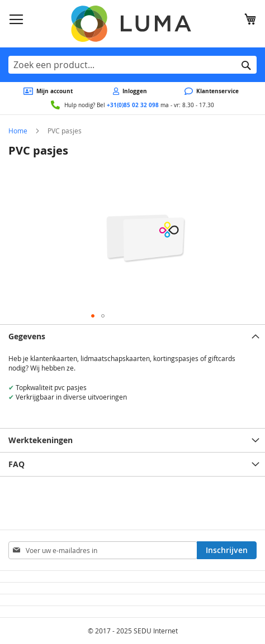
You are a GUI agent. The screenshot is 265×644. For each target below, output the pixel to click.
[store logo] (132, 24)
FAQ (16, 464)
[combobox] (132, 65)
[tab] (132, 336)
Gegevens (27, 336)
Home (18, 131)
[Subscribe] (227, 550)
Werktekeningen (41, 440)
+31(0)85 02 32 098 (133, 105)
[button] (93, 316)
